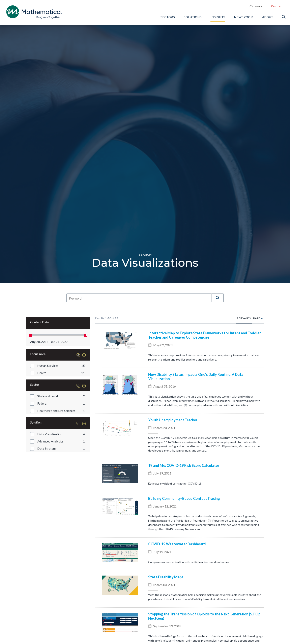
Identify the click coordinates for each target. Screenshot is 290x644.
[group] (58, 366)
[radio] (262, 318)
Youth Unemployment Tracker (173, 420)
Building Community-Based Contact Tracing (184, 499)
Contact (278, 6)
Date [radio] (256, 318)
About (268, 17)
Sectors (168, 17)
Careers (256, 6)
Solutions (193, 17)
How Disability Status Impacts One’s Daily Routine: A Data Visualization (196, 377)
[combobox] (139, 299)
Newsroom (244, 17)
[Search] (283, 17)
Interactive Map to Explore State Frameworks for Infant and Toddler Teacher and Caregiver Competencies (205, 335)
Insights (218, 17)
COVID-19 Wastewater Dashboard (177, 544)
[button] (217, 298)
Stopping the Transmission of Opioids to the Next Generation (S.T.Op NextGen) (204, 616)
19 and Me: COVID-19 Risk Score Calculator (184, 466)
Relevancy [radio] (244, 318)
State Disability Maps (166, 577)
